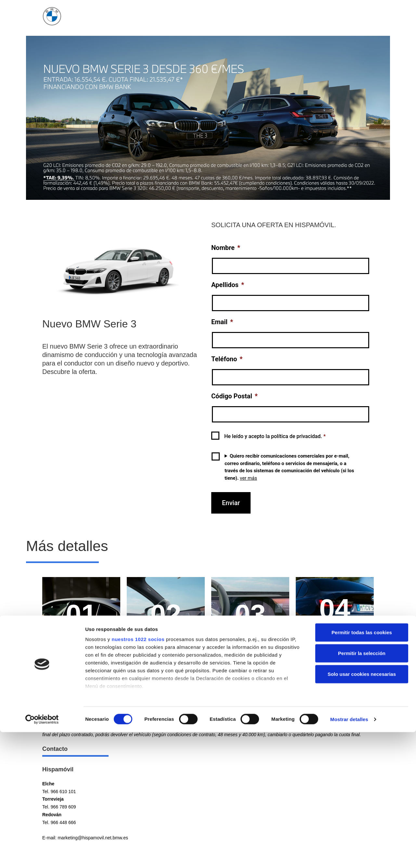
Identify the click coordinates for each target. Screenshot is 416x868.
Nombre (226, 248)
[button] (208, 688)
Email (222, 322)
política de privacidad (296, 436)
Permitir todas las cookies (362, 853)
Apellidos (228, 285)
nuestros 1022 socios (138, 860)
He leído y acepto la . (275, 436)
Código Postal (234, 396)
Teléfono (227, 359)
